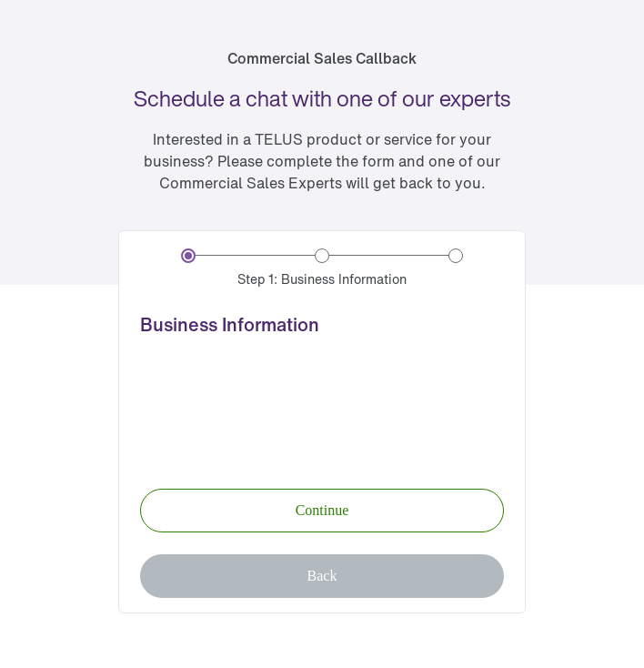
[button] (322, 511)
